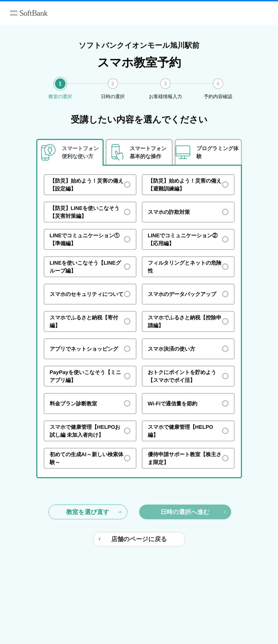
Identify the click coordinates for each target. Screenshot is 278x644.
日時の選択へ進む (193, 512)
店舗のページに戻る (133, 539)
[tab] (70, 152)
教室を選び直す (94, 512)
